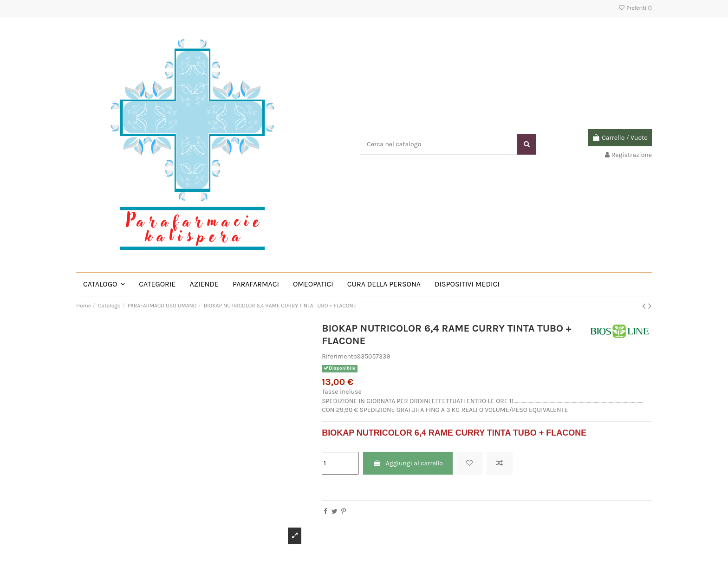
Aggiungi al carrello (408, 463)
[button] (104, 284)
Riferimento (339, 356)
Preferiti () (635, 8)
